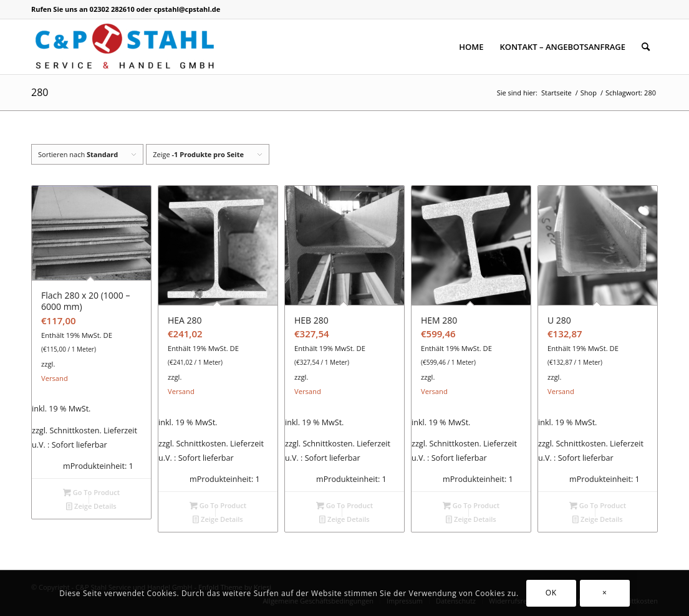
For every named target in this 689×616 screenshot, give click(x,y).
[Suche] (646, 47)
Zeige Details (91, 506)
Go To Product (91, 492)
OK (551, 593)
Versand (55, 378)
